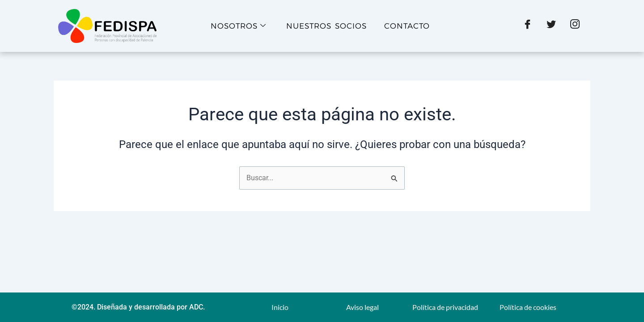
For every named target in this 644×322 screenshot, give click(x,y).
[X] (551, 26)
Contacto (407, 26)
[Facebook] (527, 26)
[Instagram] (575, 26)
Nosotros (238, 26)
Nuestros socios (326, 26)
